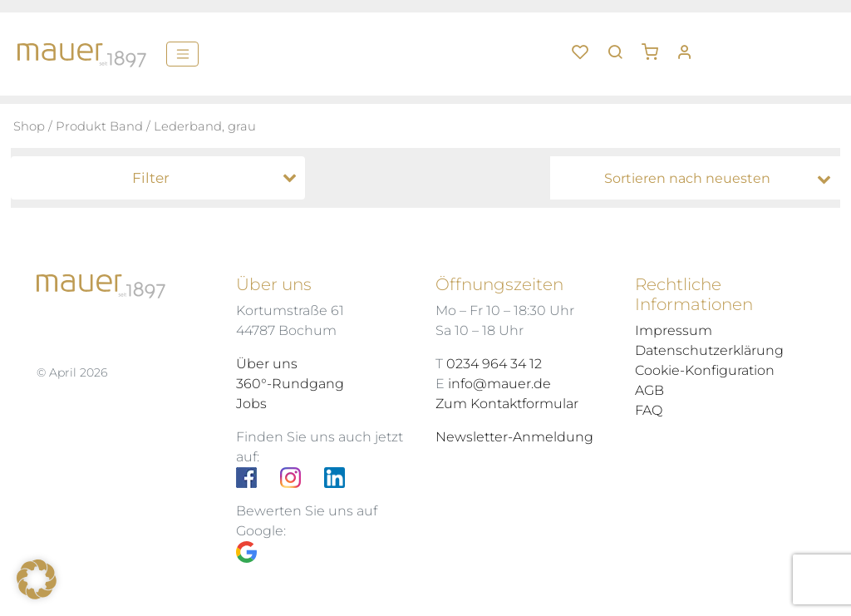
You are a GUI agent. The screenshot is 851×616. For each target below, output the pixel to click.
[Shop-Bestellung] (699, 179)
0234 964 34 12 (494, 364)
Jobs (251, 404)
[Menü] (182, 54)
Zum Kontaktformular (507, 404)
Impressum (674, 330)
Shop (29, 126)
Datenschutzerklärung (709, 350)
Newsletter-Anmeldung (514, 437)
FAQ (649, 410)
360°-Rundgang (290, 384)
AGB (649, 390)
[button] (656, 46)
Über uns (267, 364)
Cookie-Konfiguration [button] (705, 370)
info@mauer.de (499, 384)
